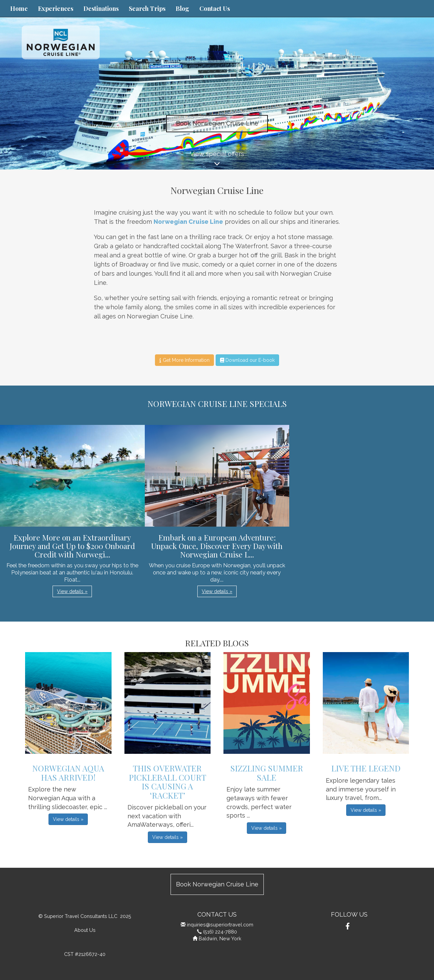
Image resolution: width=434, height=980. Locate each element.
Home (19, 8)
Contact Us (215, 8)
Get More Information (184, 360)
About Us (85, 930)
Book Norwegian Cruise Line (217, 123)
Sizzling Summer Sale (267, 772)
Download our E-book (247, 360)
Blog (182, 8)
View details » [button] (72, 591)
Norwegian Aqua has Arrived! (68, 772)
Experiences (56, 8)
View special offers (217, 160)
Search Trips (147, 8)
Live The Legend (366, 768)
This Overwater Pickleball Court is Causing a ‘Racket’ (167, 781)
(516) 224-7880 (220, 932)
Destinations (101, 8)
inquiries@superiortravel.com (220, 925)
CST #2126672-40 (85, 954)
